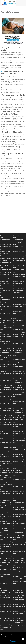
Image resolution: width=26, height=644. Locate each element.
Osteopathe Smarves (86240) (19, 626)
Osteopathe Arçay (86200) (18, 410)
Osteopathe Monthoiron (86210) (6, 626)
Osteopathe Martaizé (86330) (6, 428)
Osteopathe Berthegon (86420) (6, 306)
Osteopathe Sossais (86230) (6, 603)
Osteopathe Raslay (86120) (6, 605)
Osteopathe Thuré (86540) (18, 345)
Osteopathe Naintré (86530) (19, 350)
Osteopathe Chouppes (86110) (19, 359)
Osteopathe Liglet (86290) (18, 336)
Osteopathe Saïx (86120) (5, 239)
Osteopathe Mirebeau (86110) (6, 387)
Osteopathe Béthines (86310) (19, 340)
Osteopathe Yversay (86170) (6, 545)
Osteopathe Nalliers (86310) (6, 559)
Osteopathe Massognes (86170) (6, 543)
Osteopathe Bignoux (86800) (6, 606)
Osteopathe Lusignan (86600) (19, 335)
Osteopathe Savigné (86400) (19, 603)
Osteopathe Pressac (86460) (19, 536)
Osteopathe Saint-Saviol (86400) (20, 305)
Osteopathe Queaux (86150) (6, 350)
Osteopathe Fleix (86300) (5, 483)
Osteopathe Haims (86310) (18, 598)
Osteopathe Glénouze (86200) (19, 612)
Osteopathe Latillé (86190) (18, 470)
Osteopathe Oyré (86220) (18, 425)
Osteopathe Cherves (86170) (6, 280)
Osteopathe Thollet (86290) (6, 569)
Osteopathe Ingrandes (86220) (19, 529)
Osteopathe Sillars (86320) (18, 590)
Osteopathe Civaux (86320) (5, 373)
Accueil (2, 15)
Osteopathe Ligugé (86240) (19, 239)
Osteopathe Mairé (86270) (5, 260)
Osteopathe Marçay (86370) (19, 560)
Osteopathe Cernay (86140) (6, 598)
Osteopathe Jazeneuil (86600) (19, 333)
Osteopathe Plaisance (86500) (6, 419)
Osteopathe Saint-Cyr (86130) (19, 606)
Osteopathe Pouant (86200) (6, 335)
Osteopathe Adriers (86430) (6, 502)
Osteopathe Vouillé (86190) (5, 380)
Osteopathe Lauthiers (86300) (6, 493)
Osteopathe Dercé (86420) (5, 580)
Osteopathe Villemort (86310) (6, 470)
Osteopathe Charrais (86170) (19, 372)
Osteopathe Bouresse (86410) (6, 416)
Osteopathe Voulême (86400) (19, 297)
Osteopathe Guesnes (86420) (19, 465)
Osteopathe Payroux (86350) (19, 419)
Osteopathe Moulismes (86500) (19, 373)
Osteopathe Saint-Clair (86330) (6, 315)
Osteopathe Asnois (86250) (6, 400)
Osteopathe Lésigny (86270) (19, 329)
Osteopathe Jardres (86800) (19, 282)
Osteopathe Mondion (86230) (6, 462)
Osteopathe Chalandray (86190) (19, 264)
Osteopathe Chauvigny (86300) (6, 620)
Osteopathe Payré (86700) (18, 246)
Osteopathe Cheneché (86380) (6, 624)
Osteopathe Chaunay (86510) (6, 573)
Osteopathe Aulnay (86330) (19, 257)
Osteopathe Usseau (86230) (6, 492)
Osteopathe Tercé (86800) (5, 619)
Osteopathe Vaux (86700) (18, 541)
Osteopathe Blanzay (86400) (6, 352)
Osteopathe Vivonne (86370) (6, 601)
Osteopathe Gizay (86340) (18, 280)
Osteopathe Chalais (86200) (6, 409)
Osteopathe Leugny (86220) (6, 269)
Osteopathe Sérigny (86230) (19, 343)
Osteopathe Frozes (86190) (19, 462)
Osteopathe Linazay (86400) (6, 361)
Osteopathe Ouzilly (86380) (19, 259)
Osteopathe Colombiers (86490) (6, 472)
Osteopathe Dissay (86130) (19, 352)
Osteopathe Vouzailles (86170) (6, 241)
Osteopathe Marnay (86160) (6, 377)
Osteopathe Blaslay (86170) (19, 486)
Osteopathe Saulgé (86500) (6, 511)
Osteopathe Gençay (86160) (6, 375)
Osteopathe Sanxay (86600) (19, 504)
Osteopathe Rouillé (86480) (19, 559)
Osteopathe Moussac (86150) (6, 319)
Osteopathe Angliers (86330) (19, 596)
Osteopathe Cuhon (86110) (18, 375)
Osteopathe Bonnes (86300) (19, 605)
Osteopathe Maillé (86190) (5, 497)
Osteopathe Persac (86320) (19, 444)
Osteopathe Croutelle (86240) (6, 557)
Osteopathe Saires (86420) (5, 389)
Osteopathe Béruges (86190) (6, 594)
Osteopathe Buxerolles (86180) (6, 336)
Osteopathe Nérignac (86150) (19, 562)
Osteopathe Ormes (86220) (19, 289)
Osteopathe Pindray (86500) (6, 259)
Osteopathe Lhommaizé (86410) (19, 515)
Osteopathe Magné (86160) (6, 257)
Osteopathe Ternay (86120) (19, 550)
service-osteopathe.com (9, 635)
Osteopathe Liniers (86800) (5, 356)
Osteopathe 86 (7, 15)
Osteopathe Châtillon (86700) (6, 313)
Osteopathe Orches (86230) (19, 502)
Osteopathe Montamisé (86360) (6, 425)
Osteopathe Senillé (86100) (6, 504)
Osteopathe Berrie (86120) (5, 550)
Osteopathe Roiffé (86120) (18, 301)
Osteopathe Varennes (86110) (19, 545)
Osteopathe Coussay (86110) (6, 246)
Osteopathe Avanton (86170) (19, 294)
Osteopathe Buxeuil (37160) (6, 612)
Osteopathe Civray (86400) (5, 345)
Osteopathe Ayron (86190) (5, 592)
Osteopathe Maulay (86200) (6, 384)
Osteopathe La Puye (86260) (19, 241)
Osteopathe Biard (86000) (18, 548)
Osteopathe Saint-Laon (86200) (6, 447)
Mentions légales (5, 637)
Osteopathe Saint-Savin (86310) (6, 386)
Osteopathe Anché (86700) (5, 442)
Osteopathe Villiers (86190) (19, 460)
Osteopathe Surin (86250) (18, 386)
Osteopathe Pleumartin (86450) (6, 294)
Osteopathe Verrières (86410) (19, 479)
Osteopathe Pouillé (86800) (19, 472)
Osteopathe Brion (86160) (5, 349)
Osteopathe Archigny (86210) (6, 410)
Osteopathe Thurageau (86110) (6, 500)
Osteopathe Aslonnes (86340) (6, 444)
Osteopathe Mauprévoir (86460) (19, 576)
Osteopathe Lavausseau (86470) (20, 543)
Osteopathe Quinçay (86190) (19, 507)
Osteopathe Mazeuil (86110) (6, 278)
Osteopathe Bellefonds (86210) (19, 389)
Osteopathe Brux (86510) (5, 460)
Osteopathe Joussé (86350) (19, 393)
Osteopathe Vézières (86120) (19, 439)
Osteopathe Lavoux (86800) (19, 326)
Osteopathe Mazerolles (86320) (6, 560)
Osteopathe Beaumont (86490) (6, 423)
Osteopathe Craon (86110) (5, 252)
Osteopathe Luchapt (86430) (6, 282)
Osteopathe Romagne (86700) (19, 432)
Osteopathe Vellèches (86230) (19, 493)
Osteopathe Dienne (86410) (19, 252)
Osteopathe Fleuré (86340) (5, 596)
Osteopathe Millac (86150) (5, 275)
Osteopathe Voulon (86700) (6, 245)
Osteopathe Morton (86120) (19, 310)
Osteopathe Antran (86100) (6, 273)
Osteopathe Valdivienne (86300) (19, 620)
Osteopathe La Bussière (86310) (19, 255)
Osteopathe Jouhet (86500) (6, 403)
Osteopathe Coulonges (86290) (19, 416)
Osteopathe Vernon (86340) (19, 269)
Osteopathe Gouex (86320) (19, 417)
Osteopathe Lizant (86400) (18, 532)
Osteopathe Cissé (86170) (18, 455)
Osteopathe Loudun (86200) (19, 409)
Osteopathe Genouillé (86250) (19, 315)
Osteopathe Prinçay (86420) (19, 306)
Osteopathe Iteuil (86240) (18, 592)
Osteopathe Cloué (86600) (5, 562)
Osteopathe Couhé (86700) (5, 417)
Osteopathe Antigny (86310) (19, 594)
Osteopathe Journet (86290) (19, 377)
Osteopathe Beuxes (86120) (19, 492)
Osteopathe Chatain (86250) (19, 250)
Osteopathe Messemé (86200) (19, 387)
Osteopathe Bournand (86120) (19, 361)
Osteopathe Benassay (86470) (6, 414)
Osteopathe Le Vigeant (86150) (19, 275)
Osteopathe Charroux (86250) (6, 396)
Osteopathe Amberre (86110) (19, 260)
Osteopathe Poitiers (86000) (6, 365)
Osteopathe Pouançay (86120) (6, 451)
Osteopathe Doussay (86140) (19, 610)
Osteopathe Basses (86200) (6, 615)
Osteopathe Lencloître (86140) (6, 583)
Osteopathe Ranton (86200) (6, 407)
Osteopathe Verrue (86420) (6, 541)
